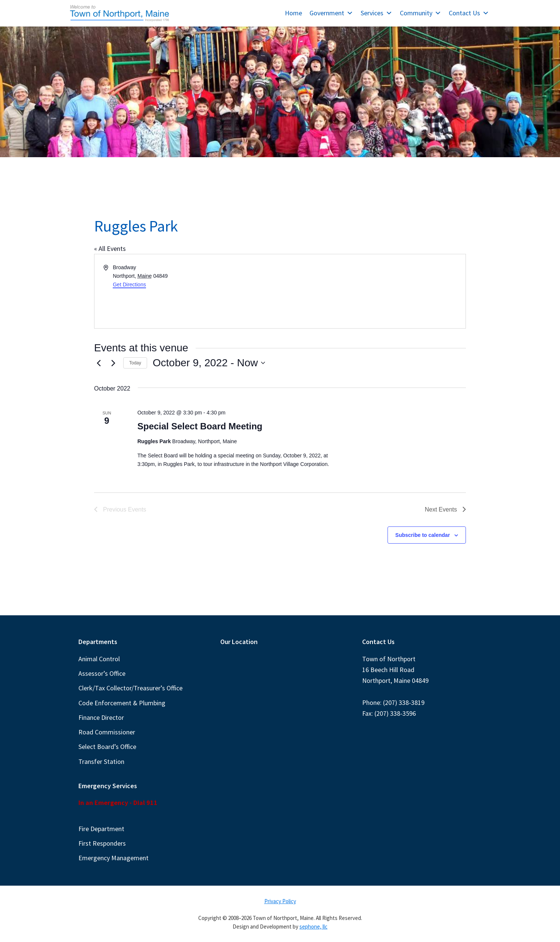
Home (293, 13)
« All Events (110, 248)
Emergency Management (113, 858)
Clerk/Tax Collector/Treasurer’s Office (130, 688)
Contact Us (469, 13)
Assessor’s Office (102, 673)
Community (421, 13)
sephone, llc (313, 927)
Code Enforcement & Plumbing (122, 703)
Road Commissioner (107, 732)
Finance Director (101, 717)
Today (135, 363)
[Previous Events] (99, 363)
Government (331, 13)
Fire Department (101, 829)
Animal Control (99, 659)
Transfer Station (101, 761)
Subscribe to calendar (423, 535)
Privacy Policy (280, 901)
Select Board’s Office (107, 747)
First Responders (102, 843)
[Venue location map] (372, 291)
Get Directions (129, 285)
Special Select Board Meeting (200, 426)
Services (377, 13)
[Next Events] (113, 363)
